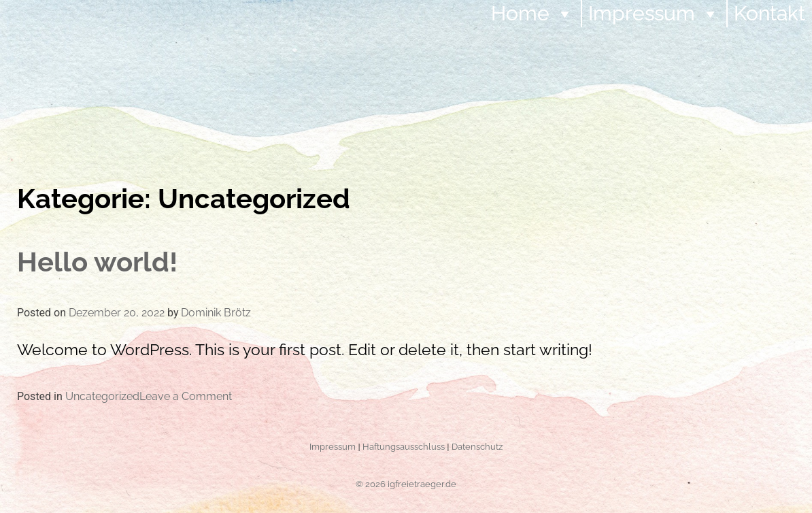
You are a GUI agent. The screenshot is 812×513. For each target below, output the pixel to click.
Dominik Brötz (216, 313)
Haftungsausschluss (404, 446)
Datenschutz (477, 446)
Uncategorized (102, 396)
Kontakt (769, 13)
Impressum (654, 13)
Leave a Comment (186, 396)
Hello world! (97, 262)
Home (532, 13)
